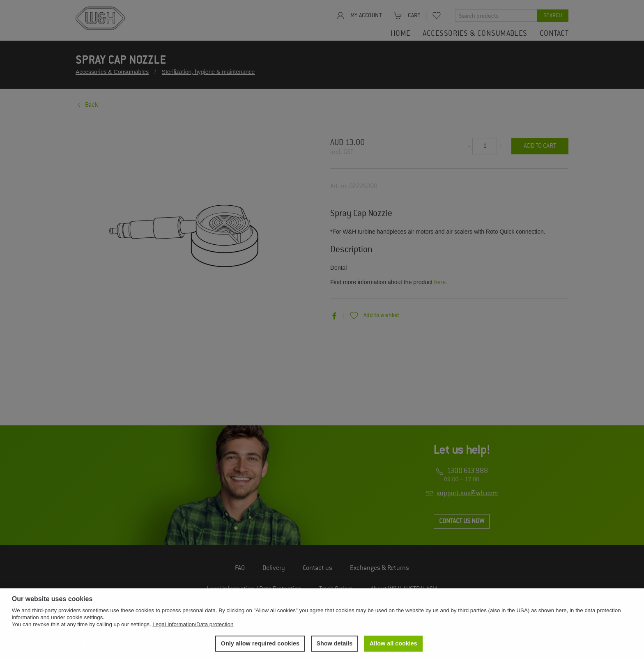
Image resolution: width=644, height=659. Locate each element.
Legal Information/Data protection (193, 624)
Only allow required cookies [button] (260, 643)
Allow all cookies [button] (393, 643)
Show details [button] (334, 643)
